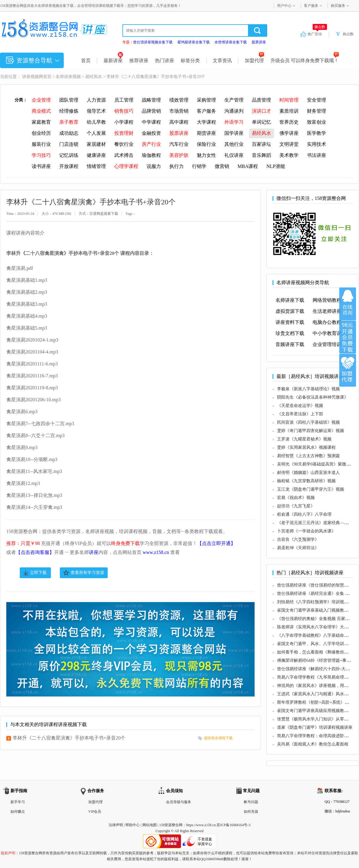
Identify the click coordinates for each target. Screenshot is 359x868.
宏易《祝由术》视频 (296, 498)
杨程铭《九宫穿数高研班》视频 (306, 481)
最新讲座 (113, 61)
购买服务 (338, 6)
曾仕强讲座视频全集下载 (153, 42)
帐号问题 (251, 802)
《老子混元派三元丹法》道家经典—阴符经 (317, 523)
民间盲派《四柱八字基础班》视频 (308, 422)
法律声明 (116, 825)
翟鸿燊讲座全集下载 (194, 42)
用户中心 (284, 6)
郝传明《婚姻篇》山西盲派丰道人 (308, 473)
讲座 (94, 552)
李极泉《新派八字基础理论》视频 (308, 389)
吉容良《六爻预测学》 (298, 539)
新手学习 (18, 802)
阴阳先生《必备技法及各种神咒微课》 (313, 397)
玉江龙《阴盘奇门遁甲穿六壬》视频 (311, 489)
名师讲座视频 (68, 77)
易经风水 (94, 77)
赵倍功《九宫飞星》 (296, 506)
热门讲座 (165, 61)
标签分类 (190, 61)
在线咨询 (348, 304)
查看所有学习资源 (87, 573)
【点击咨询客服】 (35, 552)
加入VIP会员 (348, 337)
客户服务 (311, 6)
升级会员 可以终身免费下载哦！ (305, 61)
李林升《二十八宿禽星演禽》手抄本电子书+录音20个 (69, 738)
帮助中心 (133, 825)
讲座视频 (31, 77)
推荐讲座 (139, 61)
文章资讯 (222, 61)
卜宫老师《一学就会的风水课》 (306, 531)
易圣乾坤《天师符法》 (298, 548)
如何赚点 (18, 812)
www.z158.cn (156, 552)
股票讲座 (259, 42)
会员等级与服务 (179, 802)
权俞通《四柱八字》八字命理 (304, 514)
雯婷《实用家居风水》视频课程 (306, 447)
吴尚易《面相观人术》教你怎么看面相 (313, 744)
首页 (86, 61)
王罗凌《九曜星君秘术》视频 (304, 439)
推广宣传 (317, 34)
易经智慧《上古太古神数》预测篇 (308, 456)
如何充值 (251, 812)
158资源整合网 (171, 825)
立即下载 (38, 573)
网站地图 (150, 825)
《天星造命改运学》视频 (300, 406)
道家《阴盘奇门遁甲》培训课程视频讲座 (315, 727)
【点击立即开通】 (216, 543)
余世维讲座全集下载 (231, 42)
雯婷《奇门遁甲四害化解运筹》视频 (311, 431)
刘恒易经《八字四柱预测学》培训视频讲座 (317, 602)
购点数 (348, 34)
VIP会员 (95, 812)
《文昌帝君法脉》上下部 (300, 414)
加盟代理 (254, 61)
